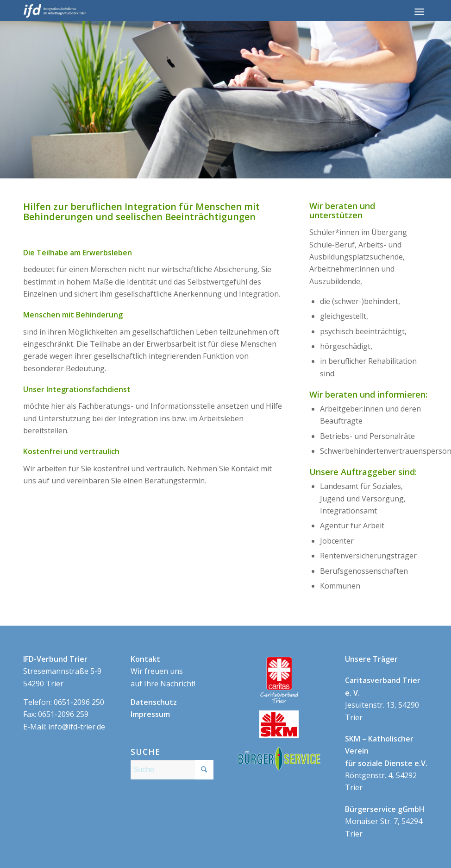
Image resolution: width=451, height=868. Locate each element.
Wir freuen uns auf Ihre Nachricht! (163, 671)
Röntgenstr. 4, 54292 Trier (386, 763)
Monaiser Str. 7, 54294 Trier (385, 821)
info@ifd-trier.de (77, 727)
